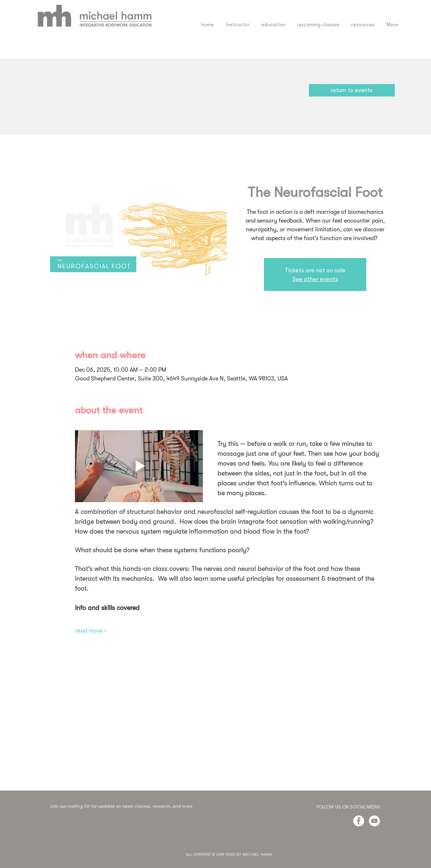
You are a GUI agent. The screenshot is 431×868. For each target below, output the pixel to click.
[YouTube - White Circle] (374, 821)
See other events (315, 279)
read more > (91, 630)
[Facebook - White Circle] (359, 821)
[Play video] (139, 466)
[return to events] (352, 90)
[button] (273, 25)
